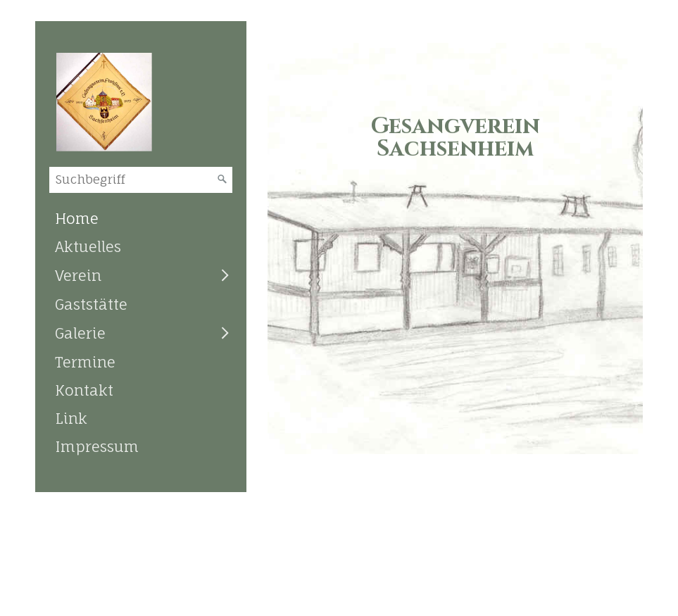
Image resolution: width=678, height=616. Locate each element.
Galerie (80, 333)
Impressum (97, 446)
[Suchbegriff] (141, 180)
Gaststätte (91, 304)
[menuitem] (141, 218)
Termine (85, 362)
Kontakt (84, 390)
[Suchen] (222, 180)
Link (71, 418)
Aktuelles (88, 246)
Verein (78, 275)
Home (77, 218)
